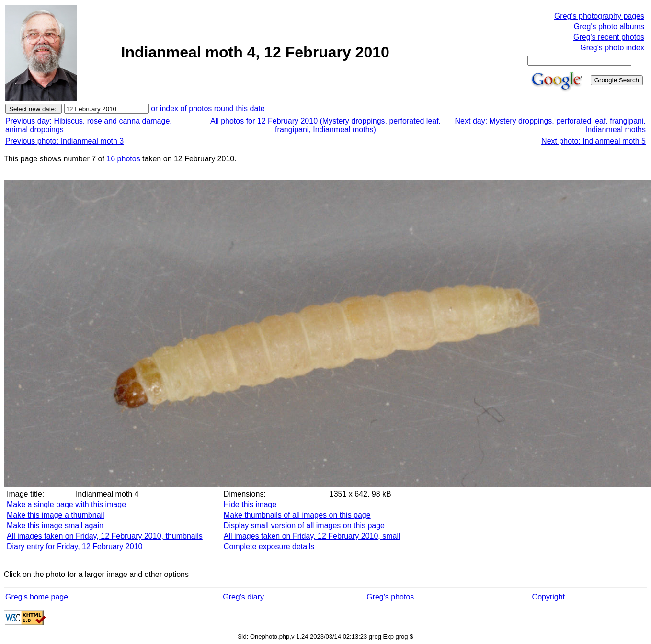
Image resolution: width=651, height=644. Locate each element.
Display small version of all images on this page (304, 525)
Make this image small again (55, 525)
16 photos (123, 159)
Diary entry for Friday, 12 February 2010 (74, 547)
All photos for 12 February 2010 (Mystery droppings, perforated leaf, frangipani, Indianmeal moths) (325, 125)
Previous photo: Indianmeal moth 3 (64, 141)
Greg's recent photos (609, 37)
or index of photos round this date (208, 108)
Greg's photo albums (609, 27)
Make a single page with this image (66, 504)
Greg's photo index (612, 48)
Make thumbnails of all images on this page (297, 515)
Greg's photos (390, 597)
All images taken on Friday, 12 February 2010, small (312, 536)
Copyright (548, 597)
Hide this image (250, 504)
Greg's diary (243, 597)
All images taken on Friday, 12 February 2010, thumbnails (105, 536)
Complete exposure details (269, 547)
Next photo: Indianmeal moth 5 (594, 141)
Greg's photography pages (599, 16)
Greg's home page (37, 597)
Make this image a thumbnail (56, 515)
